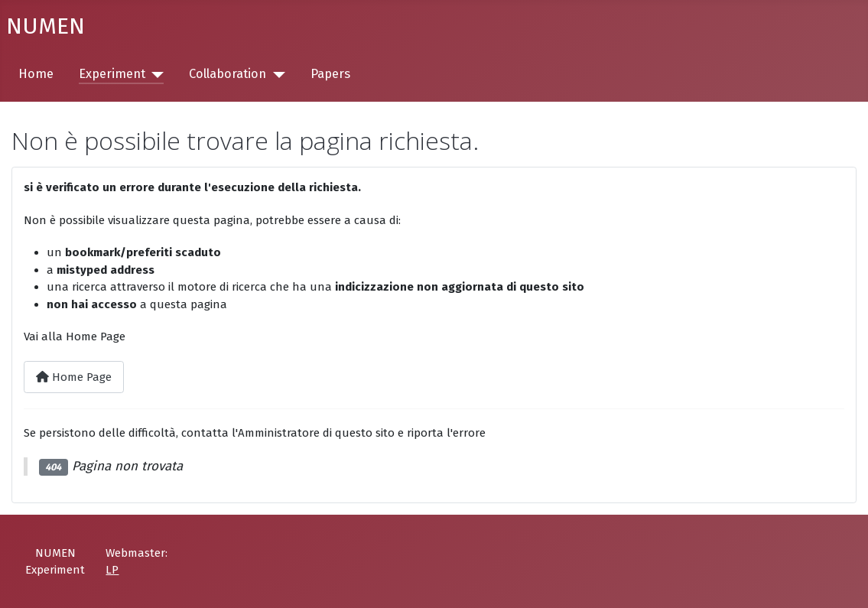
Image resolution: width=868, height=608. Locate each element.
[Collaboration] (275, 75)
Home (36, 74)
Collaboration (228, 74)
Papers (330, 74)
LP (112, 570)
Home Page (74, 377)
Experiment (112, 74)
